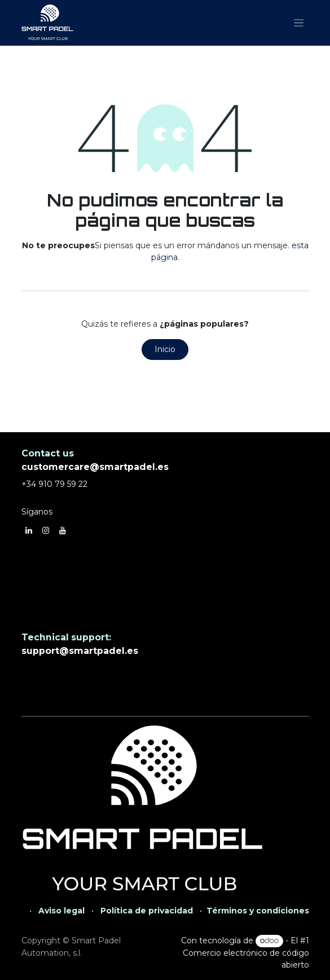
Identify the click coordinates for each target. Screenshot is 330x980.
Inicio (165, 349)
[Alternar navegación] (299, 23)
